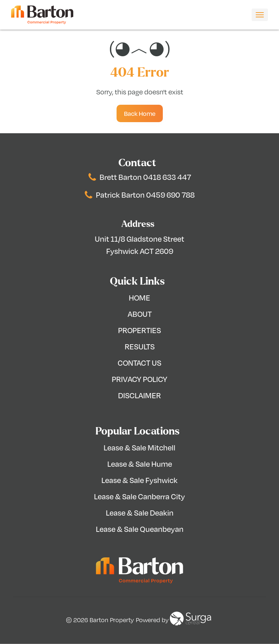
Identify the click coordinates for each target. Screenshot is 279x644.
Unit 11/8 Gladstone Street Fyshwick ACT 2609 (139, 245)
